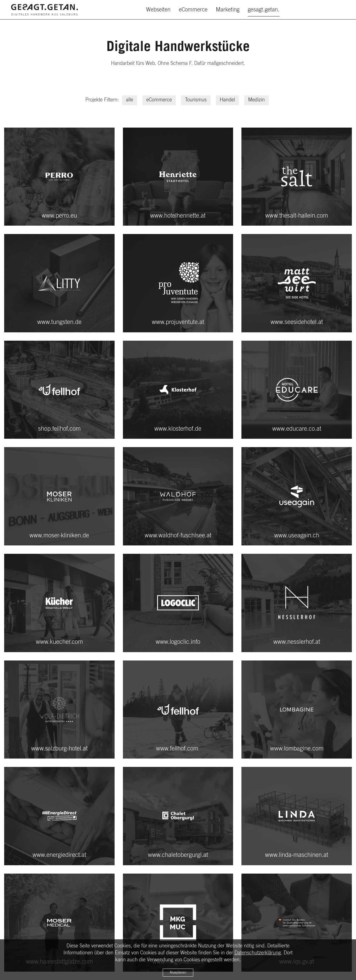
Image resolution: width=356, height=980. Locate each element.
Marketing (228, 10)
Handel (227, 100)
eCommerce (193, 10)
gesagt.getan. (264, 10)
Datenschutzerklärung (258, 953)
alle (130, 100)
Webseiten (158, 10)
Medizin (256, 100)
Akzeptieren (178, 972)
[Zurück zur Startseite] (44, 10)
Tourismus (196, 100)
